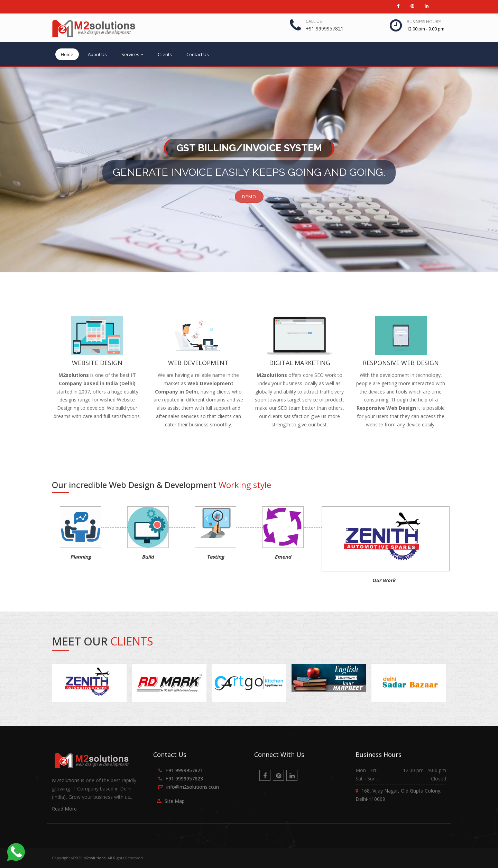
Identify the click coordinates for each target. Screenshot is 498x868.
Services (132, 54)
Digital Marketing (300, 363)
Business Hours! (424, 22)
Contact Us (198, 54)
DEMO (249, 197)
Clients (165, 54)
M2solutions (66, 780)
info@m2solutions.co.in (193, 787)
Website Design (97, 363)
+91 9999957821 (325, 29)
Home (67, 54)
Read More (64, 809)
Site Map (175, 801)
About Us (97, 54)
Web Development (198, 363)
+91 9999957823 (184, 779)
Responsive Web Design (401, 363)
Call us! (314, 21)
